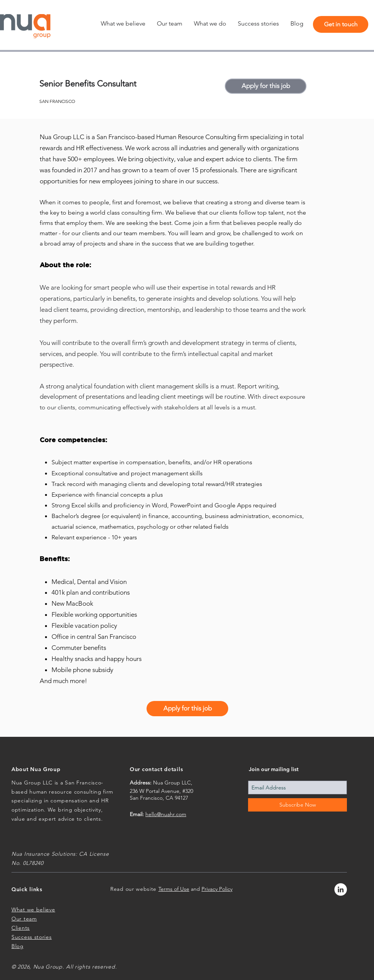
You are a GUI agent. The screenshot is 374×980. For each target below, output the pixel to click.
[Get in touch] (341, 24)
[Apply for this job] (266, 86)
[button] (210, 24)
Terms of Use (174, 889)
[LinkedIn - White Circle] (341, 889)
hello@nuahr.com (166, 814)
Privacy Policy (217, 889)
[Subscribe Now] (297, 805)
